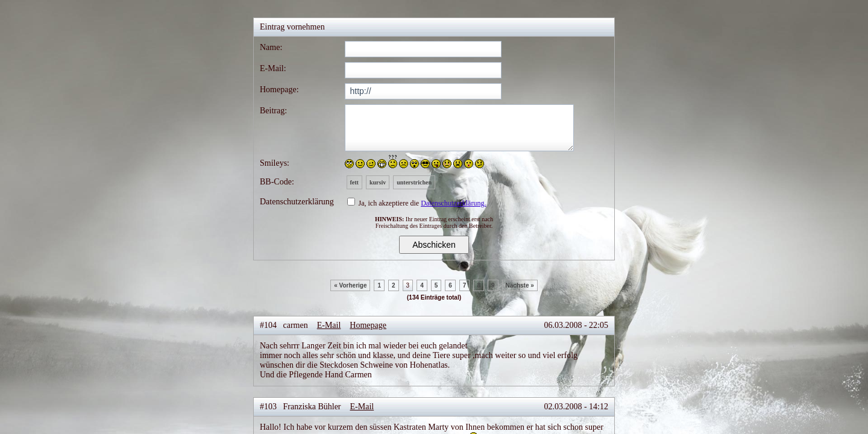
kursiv (378, 182)
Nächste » (520, 285)
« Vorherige (350, 285)
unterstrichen (414, 182)
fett (354, 182)
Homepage (368, 325)
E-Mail (329, 325)
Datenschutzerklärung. (453, 203)
